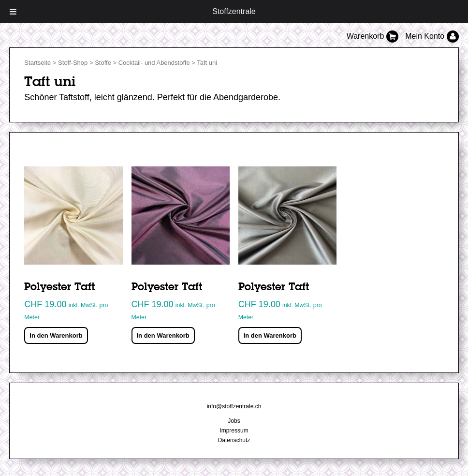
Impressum (234, 431)
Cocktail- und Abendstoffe (154, 63)
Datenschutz (234, 440)
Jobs (234, 421)
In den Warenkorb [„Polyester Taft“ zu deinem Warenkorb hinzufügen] (56, 335)
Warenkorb (374, 36)
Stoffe (103, 63)
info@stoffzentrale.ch (234, 406)
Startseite (37, 63)
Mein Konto (432, 36)
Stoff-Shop (73, 63)
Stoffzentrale (234, 11)
